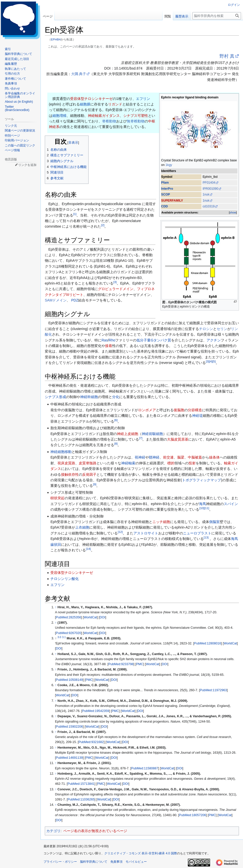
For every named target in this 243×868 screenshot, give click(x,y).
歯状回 (56, 545)
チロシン (206, 329)
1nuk (206, 194)
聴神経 (154, 457)
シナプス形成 (55, 397)
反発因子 (89, 474)
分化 (116, 397)
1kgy (169, 165)
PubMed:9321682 (91, 742)
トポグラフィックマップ (201, 480)
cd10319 (208, 206)
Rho (112, 340)
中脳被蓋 (195, 457)
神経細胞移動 (61, 452)
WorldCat (90, 617)
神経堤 (197, 416)
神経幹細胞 (89, 397)
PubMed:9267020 (68, 633)
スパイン (231, 504)
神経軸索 (128, 463)
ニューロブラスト (197, 533)
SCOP (166, 194)
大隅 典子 (79, 74)
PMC (140, 664)
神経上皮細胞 (128, 434)
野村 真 (227, 56)
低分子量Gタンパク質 (154, 340)
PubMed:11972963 (213, 690)
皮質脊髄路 (88, 463)
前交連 (168, 457)
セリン (222, 329)
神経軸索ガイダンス (104, 116)
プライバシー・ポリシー (60, 862)
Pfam (165, 183)
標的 (171, 463)
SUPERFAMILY (172, 201)
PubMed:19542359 (95, 711)
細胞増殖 (59, 116)
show (233, 212)
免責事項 (116, 862)
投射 (192, 463)
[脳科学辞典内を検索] (217, 16)
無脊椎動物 (136, 121)
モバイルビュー (136, 862)
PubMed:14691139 (69, 758)
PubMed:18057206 (192, 815)
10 (202, 508)
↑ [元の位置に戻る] (56, 607)
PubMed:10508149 (69, 680)
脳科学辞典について (94, 862)
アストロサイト (146, 533)
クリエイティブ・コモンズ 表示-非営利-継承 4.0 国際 (141, 853)
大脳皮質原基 (178, 439)
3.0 (59, 637)
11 (207, 508)
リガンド (115, 104)
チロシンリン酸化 (65, 579)
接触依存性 (70, 474)
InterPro (167, 189)
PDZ (75, 300)
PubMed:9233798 (121, 664)
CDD (165, 206)
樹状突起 (57, 498)
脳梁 (181, 457)
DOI (103, 617)
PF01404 (209, 183)
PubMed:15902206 (69, 727)
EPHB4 (56, 39)
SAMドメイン (56, 300)
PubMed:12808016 (208, 643)
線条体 (214, 457)
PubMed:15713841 (81, 784)
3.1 (64, 637)
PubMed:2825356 (68, 617)
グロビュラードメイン (116, 289)
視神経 (140, 457)
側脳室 (214, 522)
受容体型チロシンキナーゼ (91, 99)
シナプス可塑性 (136, 116)
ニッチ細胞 (161, 522)
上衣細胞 (82, 527)
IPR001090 (210, 189)
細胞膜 (85, 104)
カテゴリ (53, 831)
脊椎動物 (109, 121)
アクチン (214, 340)
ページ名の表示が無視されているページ (95, 831)
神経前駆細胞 (152, 434)
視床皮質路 (66, 463)
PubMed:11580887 (145, 768)
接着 (109, 346)
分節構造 (195, 410)
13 (206, 538)
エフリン (143, 99)
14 (88, 549)
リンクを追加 (27, 165)
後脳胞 (179, 410)
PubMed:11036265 (81, 799)
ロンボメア (147, 410)
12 (120, 532)
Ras (105, 340)
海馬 (202, 504)
